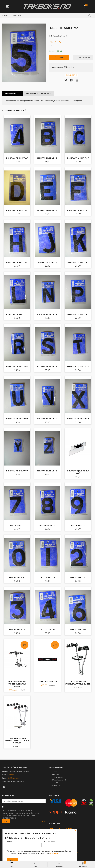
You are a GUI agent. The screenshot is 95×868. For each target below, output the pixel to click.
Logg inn (55, 783)
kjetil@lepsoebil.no (14, 778)
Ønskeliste (83, 58)
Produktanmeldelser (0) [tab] (37, 93)
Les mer (43, 821)
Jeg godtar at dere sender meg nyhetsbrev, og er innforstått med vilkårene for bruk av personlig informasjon (21, 814)
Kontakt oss (56, 785)
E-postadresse (57, 844)
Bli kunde (55, 774)
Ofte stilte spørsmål (59, 780)
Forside (54, 772)
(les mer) (54, 854)
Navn (22, 844)
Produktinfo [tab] (11, 93)
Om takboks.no (57, 777)
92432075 (12, 775)
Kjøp (59, 58)
